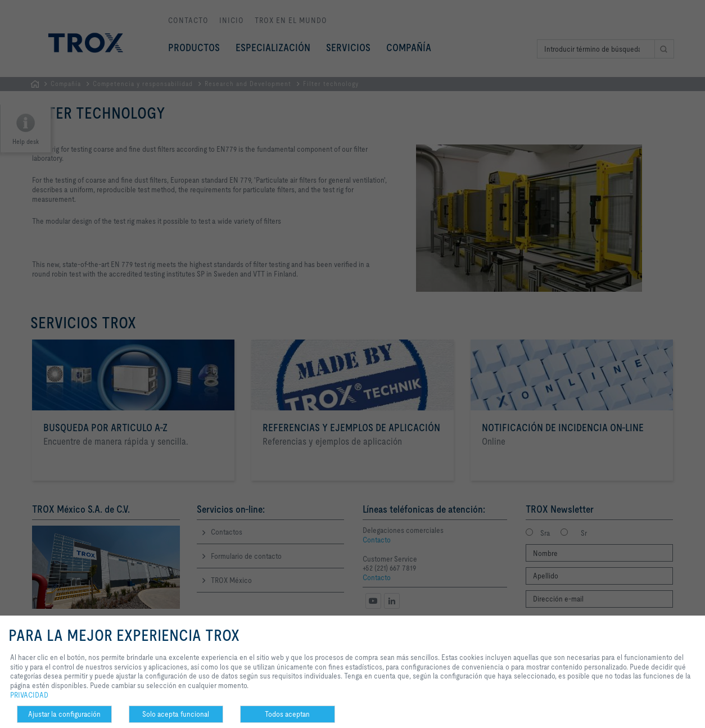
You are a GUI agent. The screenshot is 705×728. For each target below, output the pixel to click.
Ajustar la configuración (64, 714)
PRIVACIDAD (29, 695)
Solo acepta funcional (176, 714)
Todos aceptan (287, 714)
